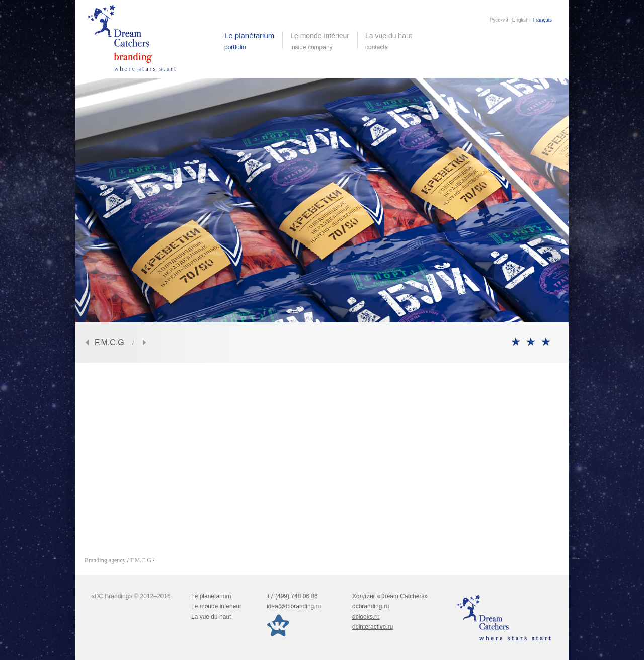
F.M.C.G (109, 342)
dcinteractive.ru (373, 627)
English (520, 20)
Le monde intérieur (216, 606)
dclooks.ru (366, 617)
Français (542, 20)
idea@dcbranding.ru (294, 606)
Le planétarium (211, 596)
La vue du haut (390, 41)
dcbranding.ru (371, 606)
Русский (499, 20)
